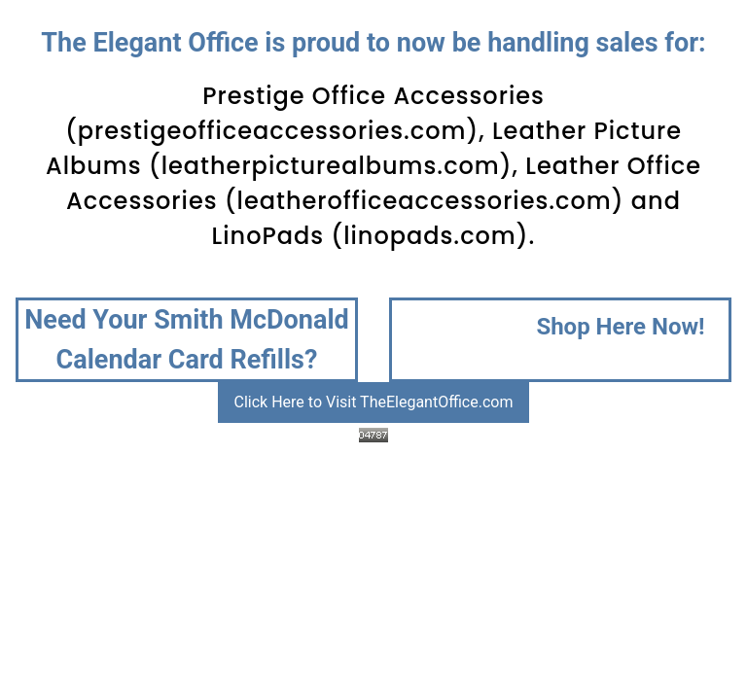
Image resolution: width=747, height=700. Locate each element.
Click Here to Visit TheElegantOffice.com (374, 402)
